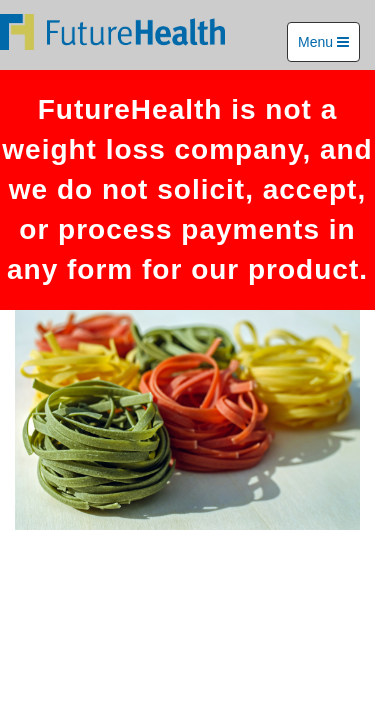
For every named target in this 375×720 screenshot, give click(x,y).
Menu (323, 42)
